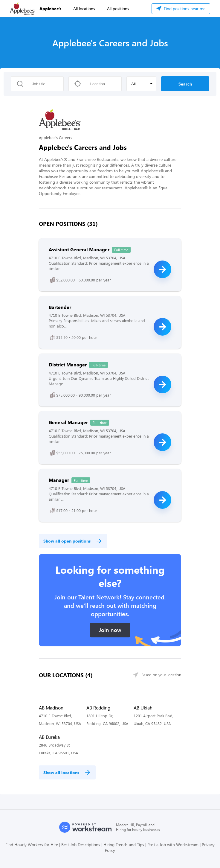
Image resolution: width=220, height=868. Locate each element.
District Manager (68, 364)
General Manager (68, 422)
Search (185, 84)
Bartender (60, 307)
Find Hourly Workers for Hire (32, 845)
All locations (84, 9)
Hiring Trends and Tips (124, 845)
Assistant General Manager (79, 249)
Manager (59, 480)
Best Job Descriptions (81, 845)
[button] (141, 84)
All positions (118, 9)
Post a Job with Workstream (173, 845)
